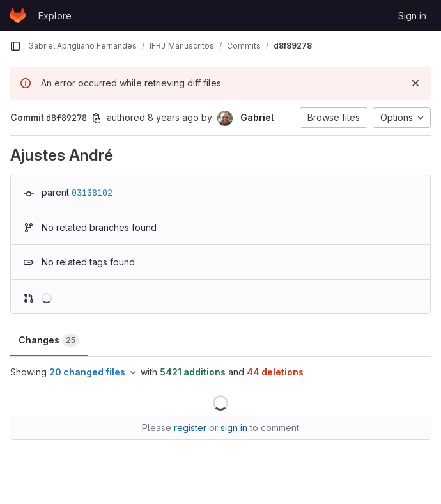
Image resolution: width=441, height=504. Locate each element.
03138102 (92, 193)
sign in (234, 428)
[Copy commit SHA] (97, 118)
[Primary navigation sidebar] (15, 46)
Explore (55, 16)
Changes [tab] (49, 340)
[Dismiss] (415, 83)
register (190, 428)
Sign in (412, 16)
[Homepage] (18, 15)
